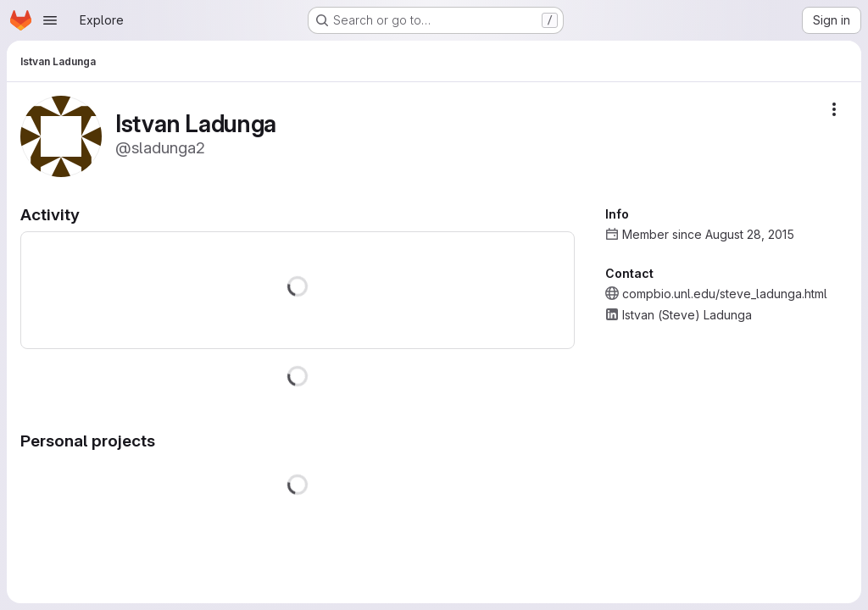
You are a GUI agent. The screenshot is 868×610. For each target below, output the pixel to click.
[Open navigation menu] (50, 20)
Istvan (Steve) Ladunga (687, 315)
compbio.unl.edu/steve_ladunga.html (725, 294)
